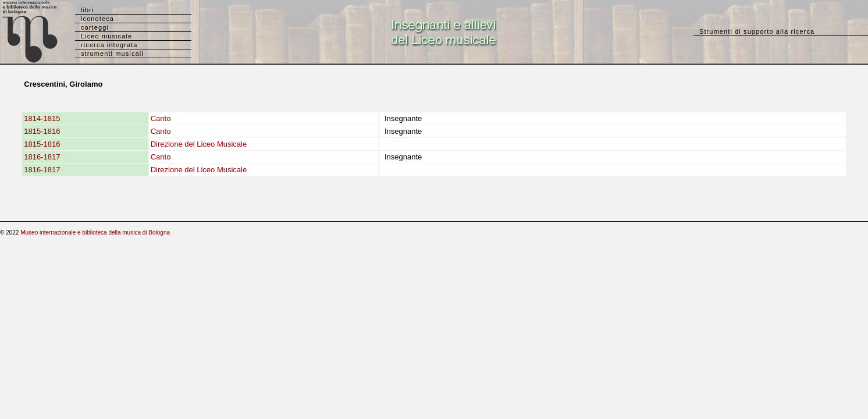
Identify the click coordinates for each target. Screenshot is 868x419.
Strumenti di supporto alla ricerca (757, 31)
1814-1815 (42, 118)
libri (88, 10)
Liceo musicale (106, 36)
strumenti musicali (112, 54)
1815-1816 (42, 131)
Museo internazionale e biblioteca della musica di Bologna (95, 232)
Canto (161, 118)
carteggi (95, 27)
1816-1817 (42, 157)
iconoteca (97, 19)
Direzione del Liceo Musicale (199, 144)
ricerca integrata (109, 45)
